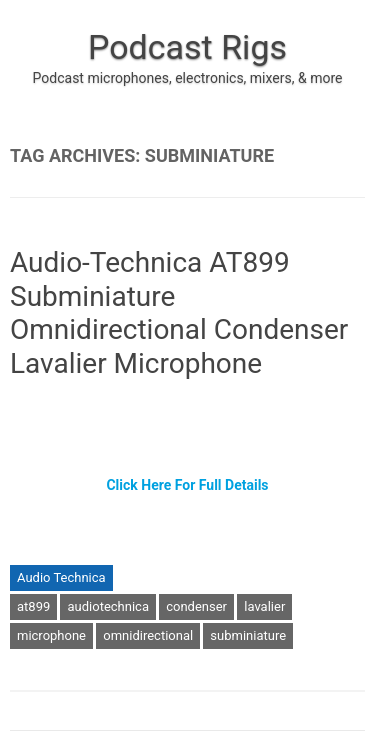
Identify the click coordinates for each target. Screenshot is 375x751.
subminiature (248, 635)
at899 (33, 606)
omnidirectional (148, 635)
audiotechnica (107, 606)
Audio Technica (61, 577)
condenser (196, 606)
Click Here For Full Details (187, 485)
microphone (51, 635)
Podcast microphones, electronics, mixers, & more (188, 78)
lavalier (264, 606)
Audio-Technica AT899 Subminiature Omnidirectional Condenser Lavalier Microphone (179, 313)
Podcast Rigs (187, 47)
